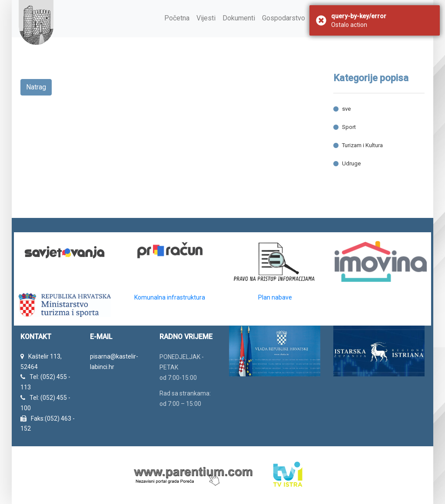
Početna (177, 18)
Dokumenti (239, 18)
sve (346, 109)
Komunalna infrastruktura (170, 297)
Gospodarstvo (284, 18)
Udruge (351, 163)
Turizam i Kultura (362, 145)
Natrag (36, 87)
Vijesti (206, 18)
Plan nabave (275, 297)
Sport (349, 127)
